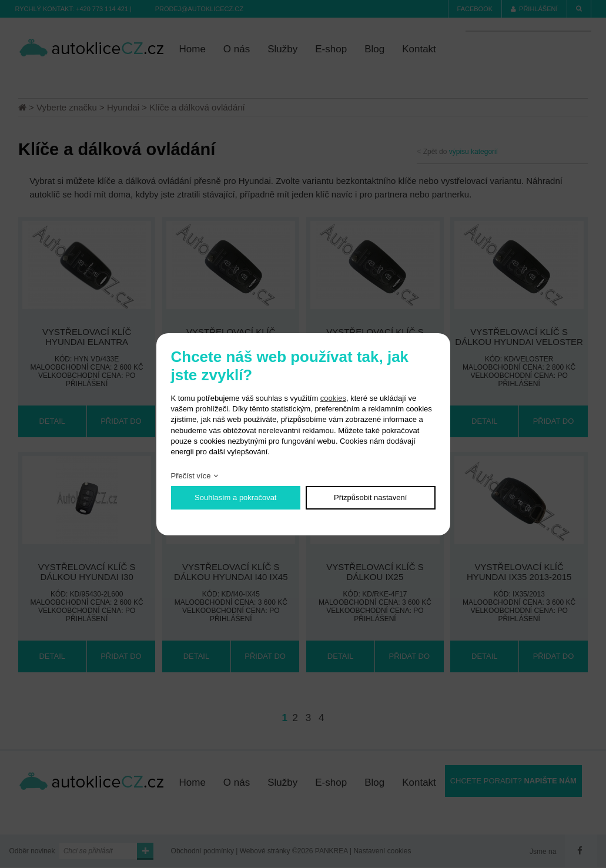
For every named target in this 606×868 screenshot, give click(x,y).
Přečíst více (191, 476)
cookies (333, 398)
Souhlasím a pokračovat (235, 497)
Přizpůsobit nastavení (370, 497)
